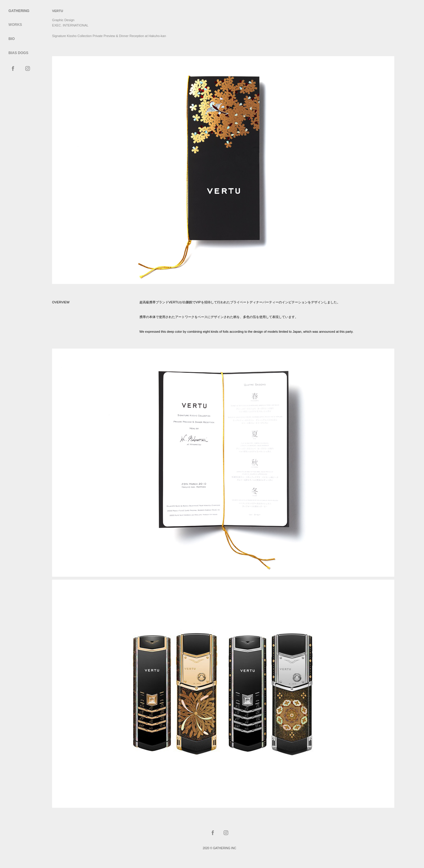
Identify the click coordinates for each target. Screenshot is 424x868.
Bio (12, 39)
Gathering (19, 11)
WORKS (15, 25)
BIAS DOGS (18, 53)
